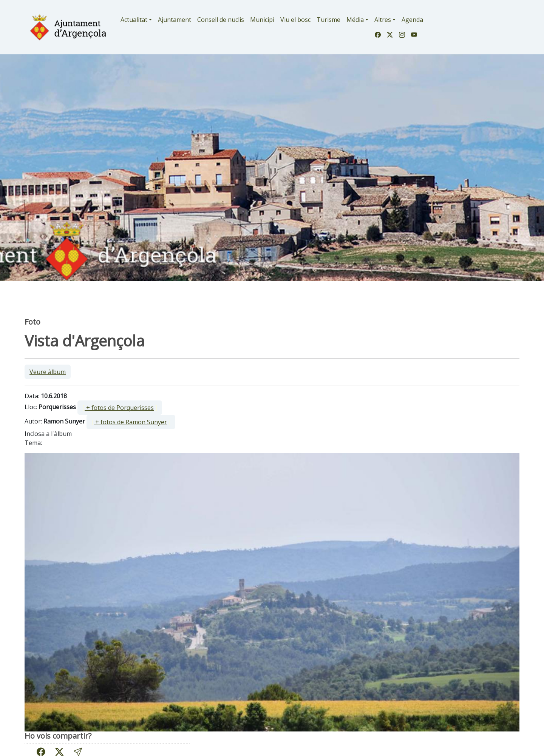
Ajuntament (175, 20)
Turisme (328, 20)
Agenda (412, 20)
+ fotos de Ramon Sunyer (130, 422)
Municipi (262, 20)
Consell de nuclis (221, 20)
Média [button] (355, 20)
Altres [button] (383, 20)
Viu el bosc (295, 20)
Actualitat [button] (134, 20)
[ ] (120, 408)
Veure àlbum (48, 372)
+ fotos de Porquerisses (119, 408)
